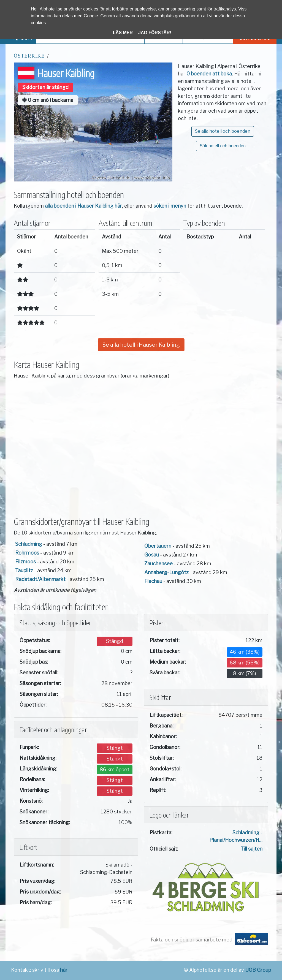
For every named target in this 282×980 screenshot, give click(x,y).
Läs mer (123, 33)
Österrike (29, 56)
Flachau (153, 581)
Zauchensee (158, 564)
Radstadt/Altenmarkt (40, 579)
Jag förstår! (155, 33)
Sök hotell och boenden (223, 146)
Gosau (152, 555)
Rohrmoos (27, 553)
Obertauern (158, 546)
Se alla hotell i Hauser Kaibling (141, 345)
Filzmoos (25, 562)
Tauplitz (24, 570)
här (64, 970)
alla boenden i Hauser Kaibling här (83, 206)
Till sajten (251, 849)
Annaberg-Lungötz (166, 572)
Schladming (29, 544)
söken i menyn (170, 206)
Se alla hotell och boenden (223, 131)
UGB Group (258, 970)
